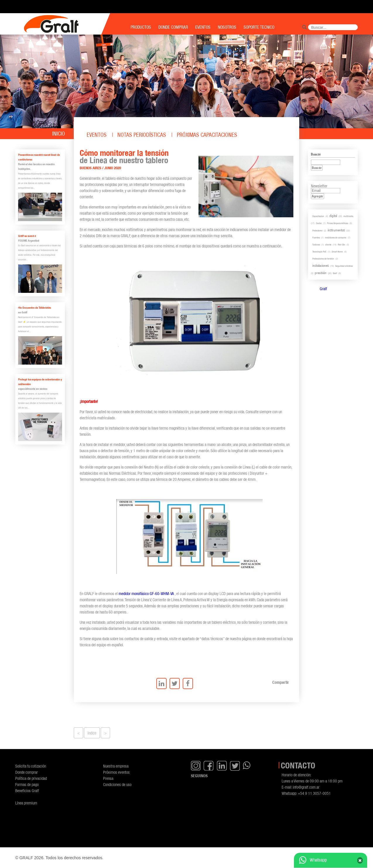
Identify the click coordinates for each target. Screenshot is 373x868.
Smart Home (337, 252)
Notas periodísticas (142, 135)
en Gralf (23, 312)
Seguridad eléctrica (344, 266)
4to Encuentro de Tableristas (35, 308)
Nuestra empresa (116, 766)
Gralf (335, 273)
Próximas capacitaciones (207, 135)
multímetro (348, 216)
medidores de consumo (336, 237)
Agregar (318, 196)
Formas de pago (27, 784)
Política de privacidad (31, 778)
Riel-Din (342, 245)
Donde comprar (26, 772)
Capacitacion (318, 216)
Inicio (59, 134)
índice (92, 733)
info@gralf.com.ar (306, 787)
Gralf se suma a (27, 236)
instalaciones (321, 265)
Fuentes (316, 237)
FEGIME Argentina (29, 241)
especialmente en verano (33, 389)
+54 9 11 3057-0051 (314, 793)
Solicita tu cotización (31, 766)
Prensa (108, 778)
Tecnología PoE (319, 252)
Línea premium (26, 803)
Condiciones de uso (117, 784)
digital (333, 216)
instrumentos (336, 230)
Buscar (317, 168)
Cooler (319, 223)
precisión (321, 273)
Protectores (317, 230)
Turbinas (316, 245)
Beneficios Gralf (27, 791)
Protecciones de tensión (323, 259)
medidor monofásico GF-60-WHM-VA (146, 593)
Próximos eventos (116, 772)
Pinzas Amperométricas (338, 223)
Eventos (97, 135)
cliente (328, 245)
